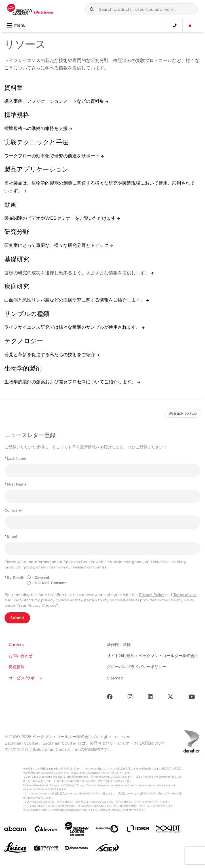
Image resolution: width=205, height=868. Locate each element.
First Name (16, 484)
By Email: (14, 578)
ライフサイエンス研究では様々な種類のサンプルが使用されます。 (73, 327)
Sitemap (115, 678)
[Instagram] (130, 698)
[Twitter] (170, 698)
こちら (106, 781)
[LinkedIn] (150, 698)
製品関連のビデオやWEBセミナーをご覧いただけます (61, 218)
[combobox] (141, 9)
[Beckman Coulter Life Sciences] (77, 830)
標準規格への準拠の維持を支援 (37, 128)
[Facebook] (110, 698)
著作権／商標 (119, 645)
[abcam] (15, 830)
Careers (16, 645)
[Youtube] (192, 698)
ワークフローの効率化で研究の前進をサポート (53, 156)
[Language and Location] (190, 25)
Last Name (15, 458)
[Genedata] (107, 830)
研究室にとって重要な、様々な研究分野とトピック (57, 245)
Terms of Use (185, 595)
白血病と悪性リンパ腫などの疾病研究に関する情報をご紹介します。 (75, 300)
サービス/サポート (26, 678)
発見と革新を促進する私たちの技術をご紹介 (50, 355)
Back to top (182, 413)
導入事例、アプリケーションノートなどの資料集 (55, 101)
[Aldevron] (46, 830)
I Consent (41, 578)
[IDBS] (138, 830)
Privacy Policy (152, 595)
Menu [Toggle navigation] (16, 25)
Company (13, 510)
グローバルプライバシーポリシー (137, 667)
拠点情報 (17, 667)
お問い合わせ (21, 656)
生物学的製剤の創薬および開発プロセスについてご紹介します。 (71, 382)
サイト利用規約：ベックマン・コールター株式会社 (153, 656)
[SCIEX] (107, 849)
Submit (17, 618)
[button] (92, 9)
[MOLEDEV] (46, 849)
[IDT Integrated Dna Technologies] (168, 830)
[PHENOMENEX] (77, 849)
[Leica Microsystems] (15, 849)
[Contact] (175, 25)
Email (11, 536)
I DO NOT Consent (49, 583)
